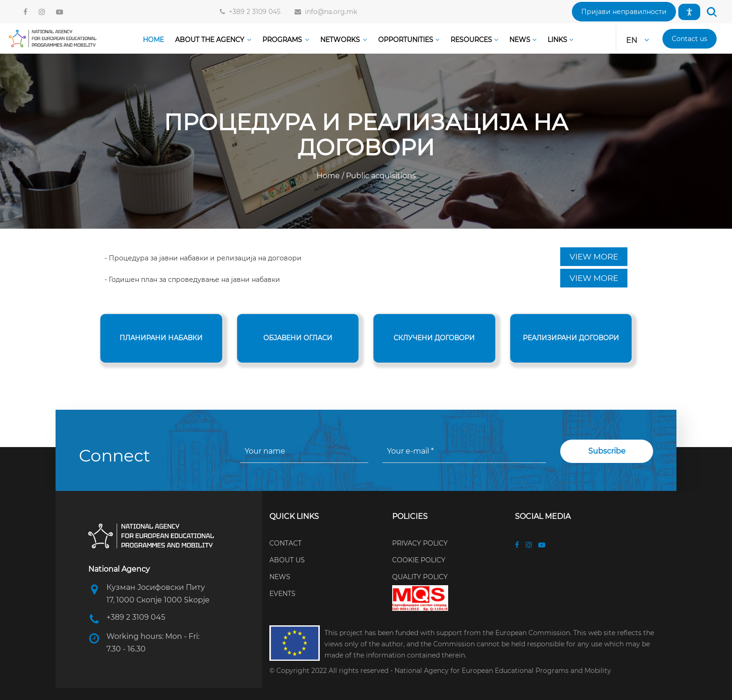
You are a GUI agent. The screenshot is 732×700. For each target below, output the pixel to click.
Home (329, 176)
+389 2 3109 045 (253, 12)
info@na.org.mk (329, 12)
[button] (624, 12)
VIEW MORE (594, 257)
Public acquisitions (380, 176)
